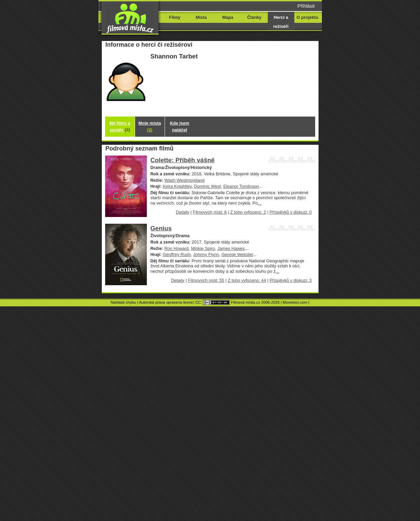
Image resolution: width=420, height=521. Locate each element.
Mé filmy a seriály (120, 126)
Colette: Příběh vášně (183, 160)
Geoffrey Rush (177, 254)
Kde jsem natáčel (180, 126)
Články (254, 17)
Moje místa (150, 126)
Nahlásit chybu (123, 302)
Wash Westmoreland (184, 180)
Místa (201, 17)
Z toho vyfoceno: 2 (248, 212)
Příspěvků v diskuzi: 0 (290, 212)
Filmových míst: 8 (210, 212)
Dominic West (208, 186)
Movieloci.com (295, 302)
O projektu (308, 17)
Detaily (183, 212)
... (260, 203)
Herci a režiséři (281, 22)
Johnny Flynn (206, 254)
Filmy (175, 17)
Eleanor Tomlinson (241, 186)
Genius (161, 228)
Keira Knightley (177, 186)
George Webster (237, 254)
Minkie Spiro (203, 248)
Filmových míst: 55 (206, 280)
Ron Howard (176, 248)
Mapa (228, 17)
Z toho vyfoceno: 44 (247, 280)
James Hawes (231, 248)
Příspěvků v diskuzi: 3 (290, 280)
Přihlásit (306, 6)
